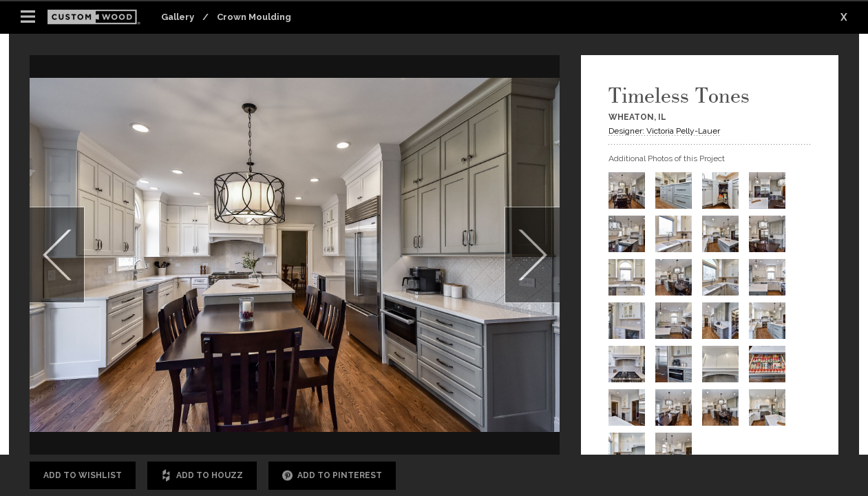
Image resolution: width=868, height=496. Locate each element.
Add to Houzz (202, 476)
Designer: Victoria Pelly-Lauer (664, 131)
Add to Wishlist (83, 475)
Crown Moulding (254, 17)
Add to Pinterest (332, 476)
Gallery (178, 17)
